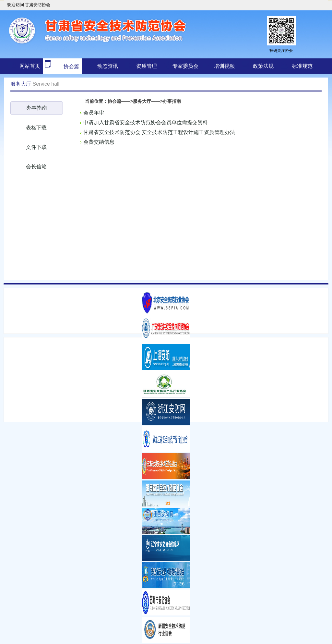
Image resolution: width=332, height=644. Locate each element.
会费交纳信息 (99, 142)
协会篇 (61, 66)
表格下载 (36, 128)
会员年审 (94, 113)
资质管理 (147, 66)
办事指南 (37, 108)
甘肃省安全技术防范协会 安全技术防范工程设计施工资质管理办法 (159, 132)
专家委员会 (185, 66)
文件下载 (36, 147)
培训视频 (224, 66)
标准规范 (302, 66)
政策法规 (263, 66)
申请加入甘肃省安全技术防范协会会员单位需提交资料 (146, 122)
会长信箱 (36, 167)
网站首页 (30, 66)
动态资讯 (108, 66)
